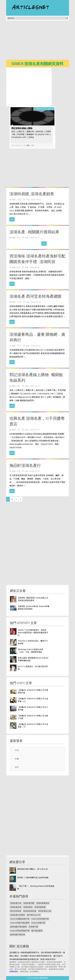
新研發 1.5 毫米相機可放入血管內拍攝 (33, 877)
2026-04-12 (35, 471)
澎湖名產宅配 (29, 903)
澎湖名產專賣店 (43, 903)
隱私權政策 (44, 978)
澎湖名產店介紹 (45, 911)
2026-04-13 (17, 145)
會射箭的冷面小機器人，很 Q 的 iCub (33, 869)
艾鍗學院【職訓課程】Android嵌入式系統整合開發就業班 (33, 599)
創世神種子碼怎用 (18, 935)
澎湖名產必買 (16, 907)
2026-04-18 (36, 200)
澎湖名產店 (28, 907)
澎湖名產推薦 (40, 907)
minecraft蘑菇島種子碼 (20, 919)
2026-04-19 (35, 238)
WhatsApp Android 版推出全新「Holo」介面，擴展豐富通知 (30, 651)
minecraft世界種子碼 (40, 919)
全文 (12, 219)
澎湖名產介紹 (16, 903)
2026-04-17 (36, 346)
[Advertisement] (41, 41)
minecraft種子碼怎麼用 (20, 923)
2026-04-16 (35, 386)
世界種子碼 (33, 927)
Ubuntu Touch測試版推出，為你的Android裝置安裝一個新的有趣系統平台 (33, 632)
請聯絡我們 (14, 971)
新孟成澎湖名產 (30, 911)
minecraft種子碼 (38, 923)
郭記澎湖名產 (16, 911)
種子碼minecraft (34, 915)
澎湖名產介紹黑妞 (18, 915)
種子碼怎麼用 (37, 931)
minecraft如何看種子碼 (20, 931)
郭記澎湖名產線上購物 (20, 128)
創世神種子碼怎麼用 (18, 927)
